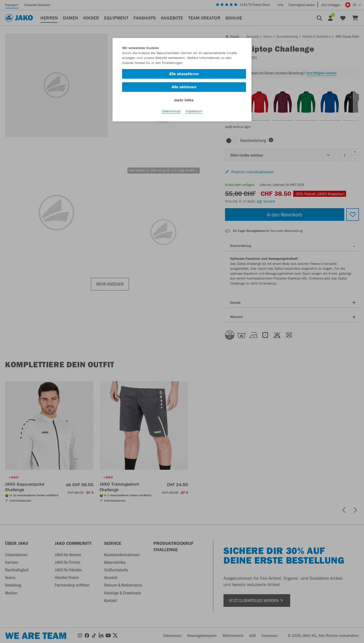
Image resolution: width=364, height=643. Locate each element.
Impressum (194, 112)
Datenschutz (171, 112)
